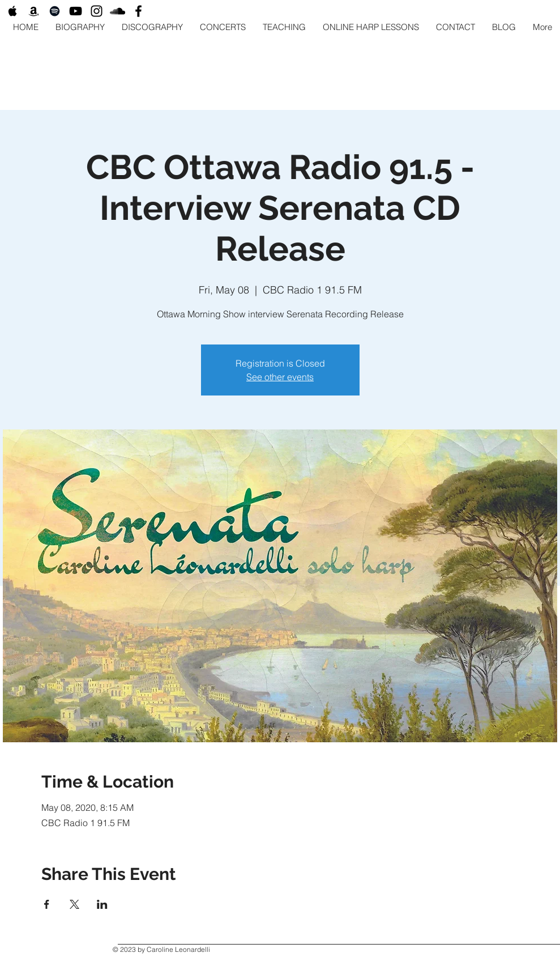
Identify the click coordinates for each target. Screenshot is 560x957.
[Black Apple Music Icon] (13, 11)
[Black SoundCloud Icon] (117, 11)
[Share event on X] (74, 904)
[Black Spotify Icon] (55, 11)
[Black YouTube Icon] (76, 11)
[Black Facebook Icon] (138, 11)
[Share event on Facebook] (47, 904)
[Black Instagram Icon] (97, 11)
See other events (280, 377)
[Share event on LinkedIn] (102, 904)
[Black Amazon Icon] (34, 11)
